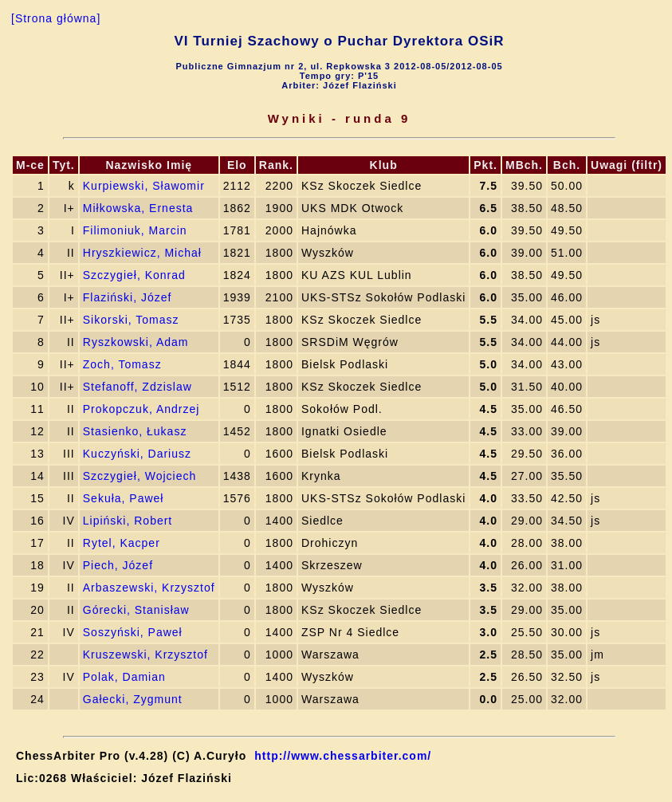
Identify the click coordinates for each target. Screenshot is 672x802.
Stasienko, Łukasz (135, 431)
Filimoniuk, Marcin (135, 230)
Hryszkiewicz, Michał (142, 253)
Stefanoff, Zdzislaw (138, 387)
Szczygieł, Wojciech (140, 476)
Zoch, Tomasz (122, 364)
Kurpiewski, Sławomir (144, 186)
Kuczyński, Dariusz (137, 454)
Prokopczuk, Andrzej (141, 409)
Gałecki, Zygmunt (133, 699)
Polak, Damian (124, 677)
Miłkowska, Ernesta (138, 208)
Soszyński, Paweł (133, 632)
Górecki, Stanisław (136, 610)
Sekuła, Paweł (124, 498)
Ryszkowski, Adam (136, 342)
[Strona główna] (56, 18)
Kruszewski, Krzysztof (145, 655)
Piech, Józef (118, 565)
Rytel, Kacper (122, 543)
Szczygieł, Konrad (134, 275)
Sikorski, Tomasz (131, 320)
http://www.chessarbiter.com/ (343, 756)
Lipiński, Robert (128, 521)
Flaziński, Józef (128, 297)
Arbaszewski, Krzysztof (149, 588)
